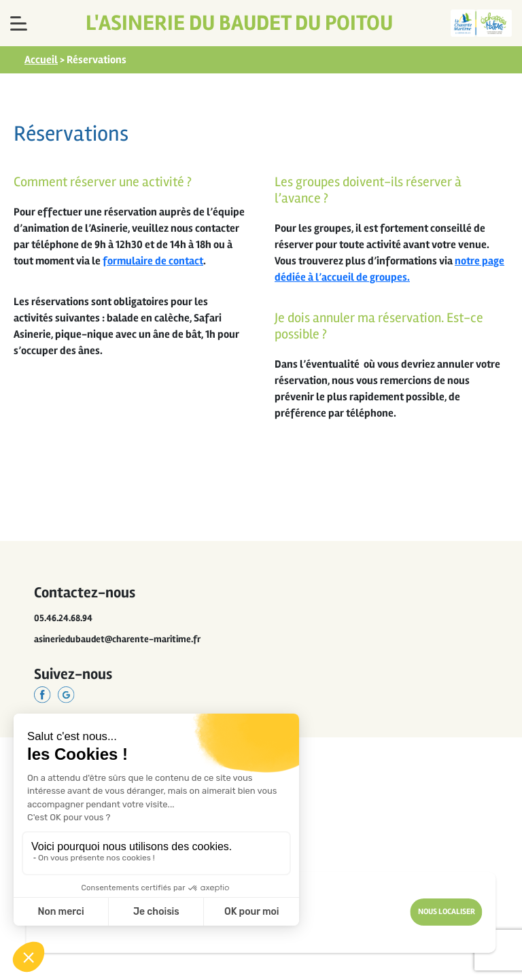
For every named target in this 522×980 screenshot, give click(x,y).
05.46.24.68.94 (63, 618)
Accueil (41, 60)
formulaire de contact (153, 261)
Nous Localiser (447, 912)
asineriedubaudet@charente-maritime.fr (117, 639)
